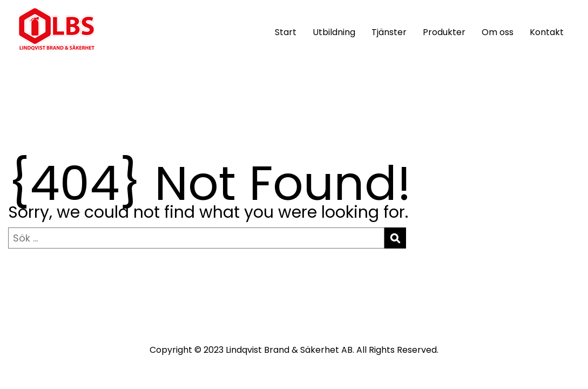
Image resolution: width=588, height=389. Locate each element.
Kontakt (547, 32)
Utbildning (334, 32)
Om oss (498, 32)
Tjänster (389, 32)
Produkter (444, 32)
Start (286, 32)
